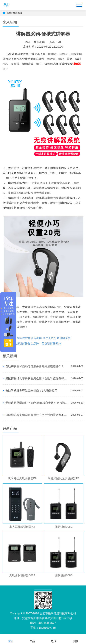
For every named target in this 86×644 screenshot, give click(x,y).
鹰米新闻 (18, 13)
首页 (9, 13)
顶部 (75, 639)
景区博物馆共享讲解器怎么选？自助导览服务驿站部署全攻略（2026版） (37, 378)
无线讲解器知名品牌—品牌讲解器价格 (38, 344)
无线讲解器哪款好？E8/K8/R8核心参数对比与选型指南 (37, 403)
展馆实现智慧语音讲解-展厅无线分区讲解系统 (42, 338)
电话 (54, 639)
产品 (32, 639)
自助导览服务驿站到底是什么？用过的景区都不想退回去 (37, 415)
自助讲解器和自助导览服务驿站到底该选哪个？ (35, 366)
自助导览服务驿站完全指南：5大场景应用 (31, 391)
